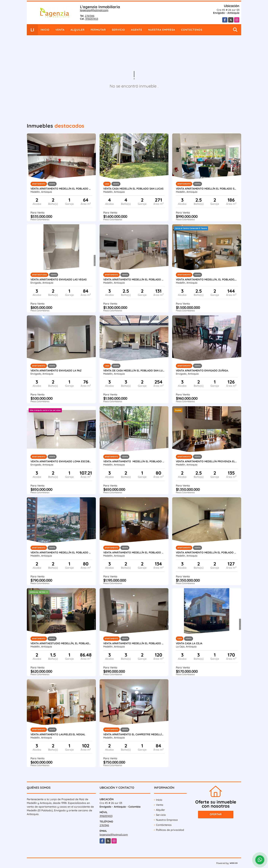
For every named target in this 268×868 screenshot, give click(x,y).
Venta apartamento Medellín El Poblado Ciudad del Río (61, 552)
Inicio (45, 30)
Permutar (98, 30)
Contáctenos (192, 30)
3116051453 (92, 19)
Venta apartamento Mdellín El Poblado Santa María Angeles (207, 189)
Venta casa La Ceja (189, 643)
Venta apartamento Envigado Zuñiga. (202, 371)
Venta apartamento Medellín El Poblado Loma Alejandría (207, 552)
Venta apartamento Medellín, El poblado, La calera (207, 279)
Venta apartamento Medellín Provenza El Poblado (207, 461)
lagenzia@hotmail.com (94, 10)
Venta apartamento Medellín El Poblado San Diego (61, 189)
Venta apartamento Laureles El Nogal (58, 734)
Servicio (118, 30)
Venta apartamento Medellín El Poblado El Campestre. (134, 279)
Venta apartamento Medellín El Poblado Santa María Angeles (134, 461)
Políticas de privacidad (170, 830)
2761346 (90, 16)
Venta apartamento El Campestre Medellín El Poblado (134, 734)
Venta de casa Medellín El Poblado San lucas (134, 371)
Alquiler (78, 30)
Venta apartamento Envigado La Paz (56, 371)
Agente (137, 30)
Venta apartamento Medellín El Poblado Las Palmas (134, 643)
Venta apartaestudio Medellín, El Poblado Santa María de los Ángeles (61, 643)
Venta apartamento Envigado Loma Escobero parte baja (61, 461)
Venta (60, 30)
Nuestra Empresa (162, 30)
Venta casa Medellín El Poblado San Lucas (133, 189)
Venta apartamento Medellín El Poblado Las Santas (134, 552)
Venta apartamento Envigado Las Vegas (59, 279)
